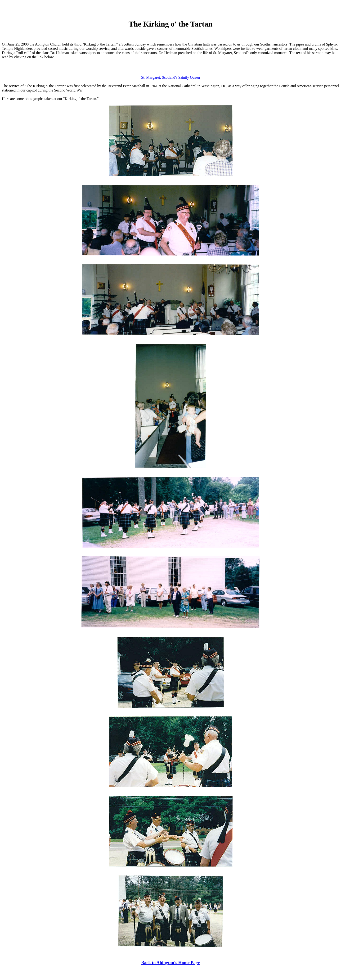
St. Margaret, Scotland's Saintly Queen (170, 77)
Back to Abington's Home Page (170, 963)
